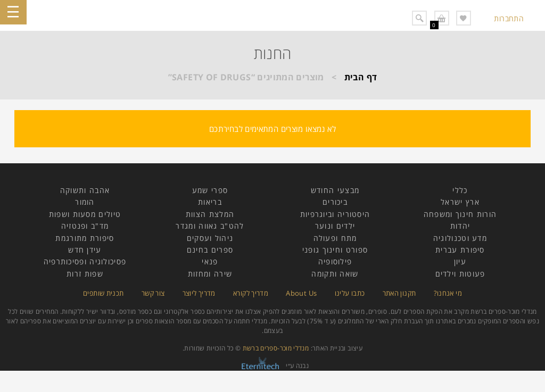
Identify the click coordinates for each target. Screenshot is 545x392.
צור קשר (153, 293)
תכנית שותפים (103, 293)
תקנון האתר (399, 293)
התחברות (509, 18)
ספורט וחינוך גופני (335, 250)
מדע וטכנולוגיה (460, 238)
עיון (460, 261)
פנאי (210, 261)
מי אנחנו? (448, 293)
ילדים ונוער (335, 226)
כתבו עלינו (350, 293)
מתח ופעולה (335, 238)
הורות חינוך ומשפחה (460, 214)
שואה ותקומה (335, 274)
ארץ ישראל (460, 202)
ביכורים (335, 202)
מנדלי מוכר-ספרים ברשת (276, 348)
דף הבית (361, 77)
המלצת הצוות (210, 214)
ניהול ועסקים (210, 238)
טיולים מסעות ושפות (85, 214)
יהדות (460, 226)
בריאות (210, 202)
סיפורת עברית (460, 250)
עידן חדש (85, 250)
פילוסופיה (335, 261)
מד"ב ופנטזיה (85, 226)
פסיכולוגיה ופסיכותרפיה (85, 261)
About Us (301, 293)
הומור (85, 202)
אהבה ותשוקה (85, 190)
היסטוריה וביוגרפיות (335, 214)
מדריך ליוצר (199, 293)
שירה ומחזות (210, 274)
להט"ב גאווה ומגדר (210, 226)
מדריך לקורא (251, 293)
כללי (460, 190)
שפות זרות (85, 274)
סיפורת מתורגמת (85, 238)
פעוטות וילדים (460, 274)
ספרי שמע (210, 190)
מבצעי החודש (335, 190)
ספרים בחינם (210, 250)
